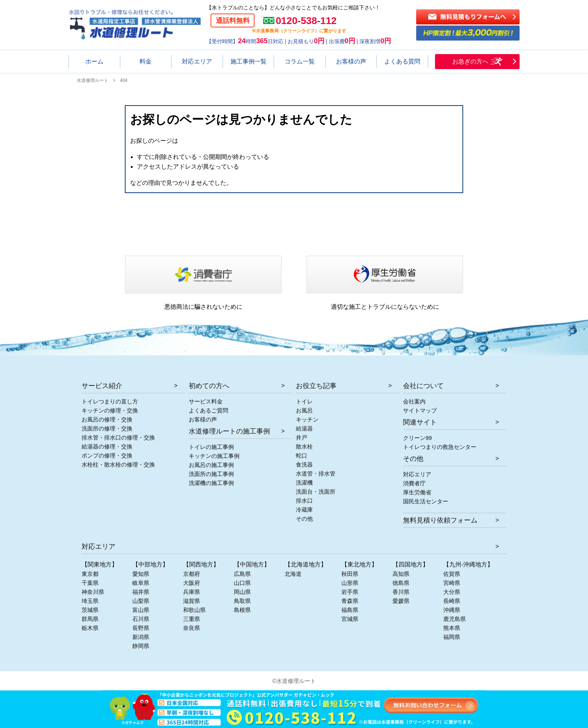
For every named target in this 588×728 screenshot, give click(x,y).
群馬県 (90, 619)
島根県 (242, 610)
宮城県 (350, 619)
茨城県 (90, 610)
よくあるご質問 (208, 410)
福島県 (350, 610)
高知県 (401, 574)
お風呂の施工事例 (211, 465)
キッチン (307, 419)
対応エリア (417, 474)
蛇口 (302, 455)
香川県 (401, 592)
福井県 (141, 592)
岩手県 (350, 592)
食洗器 (304, 464)
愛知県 (141, 574)
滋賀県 (192, 601)
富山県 (141, 610)
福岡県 (452, 637)
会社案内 (414, 401)
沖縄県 (452, 610)
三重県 (192, 619)
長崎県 (452, 601)
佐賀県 (452, 574)
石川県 (141, 619)
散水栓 (304, 446)
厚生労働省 (417, 492)
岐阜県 (141, 583)
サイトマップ (420, 410)
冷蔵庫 (304, 510)
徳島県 (401, 583)
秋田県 (350, 574)
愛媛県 (401, 601)
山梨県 (141, 601)
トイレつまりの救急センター (440, 447)
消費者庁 (414, 483)
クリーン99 (418, 438)
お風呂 (304, 410)
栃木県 (90, 628)
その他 (304, 519)
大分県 (452, 592)
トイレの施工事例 (211, 447)
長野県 (141, 628)
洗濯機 (304, 483)
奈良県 (192, 628)
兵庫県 (192, 592)
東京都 (90, 574)
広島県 (242, 574)
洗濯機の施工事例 (211, 483)
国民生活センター (426, 501)
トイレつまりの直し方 (110, 401)
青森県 (350, 601)
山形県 (350, 583)
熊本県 (452, 628)
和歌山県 (194, 610)
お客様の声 (203, 419)
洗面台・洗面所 (316, 492)
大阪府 (192, 583)
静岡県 (141, 646)
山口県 (242, 583)
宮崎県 (452, 583)
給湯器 (304, 428)
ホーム (94, 61)
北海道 (293, 574)
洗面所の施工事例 (211, 474)
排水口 (304, 501)
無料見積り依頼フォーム (440, 520)
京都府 (192, 574)
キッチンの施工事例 (214, 456)
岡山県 (242, 592)
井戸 (302, 437)
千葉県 (90, 583)
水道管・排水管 (316, 474)
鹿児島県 (455, 619)
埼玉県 (90, 601)
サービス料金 (206, 401)
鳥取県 (242, 601)
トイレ (304, 401)
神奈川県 (93, 592)
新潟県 (141, 637)
